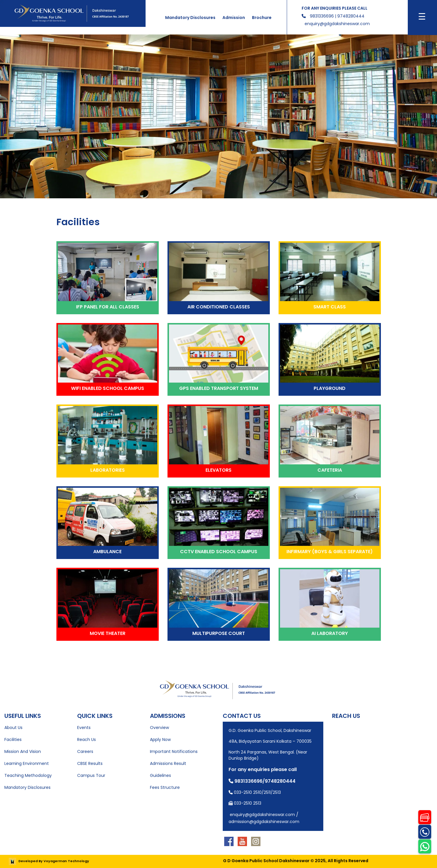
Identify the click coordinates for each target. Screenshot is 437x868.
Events (84, 728)
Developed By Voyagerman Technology (49, 861)
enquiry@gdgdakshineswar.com (337, 24)
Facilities (13, 739)
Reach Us (87, 739)
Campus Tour (91, 775)
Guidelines (160, 775)
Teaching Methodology (28, 775)
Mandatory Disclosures (190, 18)
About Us (13, 728)
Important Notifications (174, 751)
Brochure (262, 18)
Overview (159, 728)
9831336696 (322, 16)
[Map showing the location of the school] (382, 758)
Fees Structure (165, 787)
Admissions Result (168, 763)
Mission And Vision (23, 751)
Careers (85, 751)
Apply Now (160, 739)
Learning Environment (27, 763)
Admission (234, 18)
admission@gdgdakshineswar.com (264, 822)
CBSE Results (90, 763)
